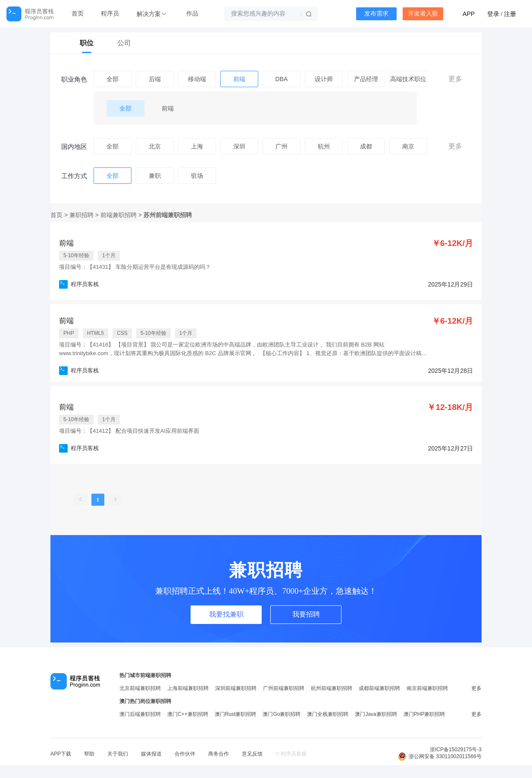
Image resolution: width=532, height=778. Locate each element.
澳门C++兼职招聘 (188, 714)
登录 (493, 14)
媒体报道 (151, 754)
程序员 (110, 14)
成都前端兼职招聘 (379, 688)
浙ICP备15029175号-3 (456, 750)
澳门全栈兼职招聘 (328, 714)
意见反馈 (252, 754)
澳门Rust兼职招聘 (236, 714)
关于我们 (118, 754)
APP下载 (61, 754)
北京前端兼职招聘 (140, 688)
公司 (124, 43)
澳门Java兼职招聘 (376, 714)
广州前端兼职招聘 (284, 688)
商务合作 (219, 754)
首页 (78, 14)
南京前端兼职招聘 (427, 688)
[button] (153, 14)
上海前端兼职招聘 (188, 688)
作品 (192, 14)
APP (469, 14)
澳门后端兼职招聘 (140, 714)
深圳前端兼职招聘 (236, 688)
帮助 (89, 754)
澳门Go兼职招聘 (282, 714)
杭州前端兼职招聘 (332, 688)
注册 (510, 14)
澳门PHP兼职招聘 (424, 714)
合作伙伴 (185, 754)
